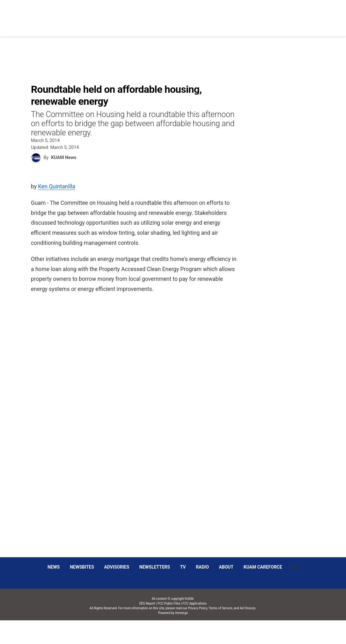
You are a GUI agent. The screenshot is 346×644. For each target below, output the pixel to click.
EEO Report (147, 603)
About (226, 567)
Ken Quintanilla (56, 186)
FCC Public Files (169, 603)
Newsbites (82, 567)
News (178, 15)
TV (183, 567)
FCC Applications (194, 603)
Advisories (117, 567)
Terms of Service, (221, 608)
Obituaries (207, 15)
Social (237, 15)
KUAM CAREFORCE (263, 567)
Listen (292, 15)
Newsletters (155, 567)
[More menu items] (313, 15)
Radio (202, 567)
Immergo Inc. (181, 632)
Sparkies (265, 15)
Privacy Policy (197, 608)
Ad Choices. (248, 608)
